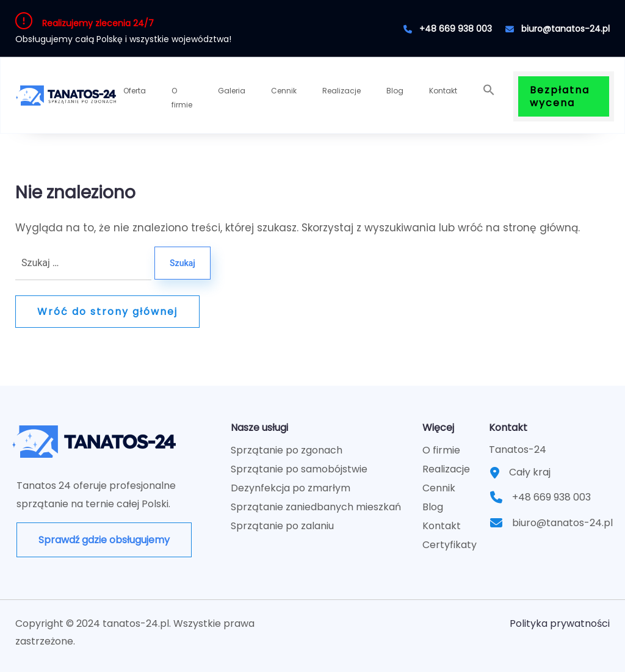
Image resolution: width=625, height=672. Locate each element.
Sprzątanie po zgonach (287, 450)
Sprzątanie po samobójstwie (299, 469)
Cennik (284, 91)
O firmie (182, 98)
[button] (489, 90)
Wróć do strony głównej (107, 312)
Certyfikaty (450, 545)
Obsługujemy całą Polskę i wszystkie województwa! (123, 39)
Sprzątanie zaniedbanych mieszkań (316, 507)
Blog (395, 91)
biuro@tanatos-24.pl (558, 29)
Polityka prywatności (560, 623)
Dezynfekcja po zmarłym (291, 488)
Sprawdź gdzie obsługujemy (104, 540)
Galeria (232, 91)
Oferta (135, 91)
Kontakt (443, 91)
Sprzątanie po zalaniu (282, 526)
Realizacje (341, 91)
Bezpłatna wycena (560, 96)
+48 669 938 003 (448, 29)
